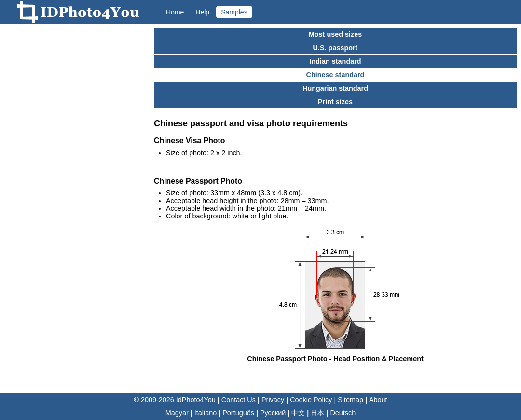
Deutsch (343, 413)
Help (202, 12)
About (378, 400)
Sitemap (350, 400)
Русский (273, 413)
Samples (234, 12)
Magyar (177, 413)
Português (238, 413)
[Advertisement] (75, 171)
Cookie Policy (311, 400)
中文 (298, 413)
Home (175, 12)
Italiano (206, 413)
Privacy (273, 400)
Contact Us (239, 400)
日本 (317, 413)
